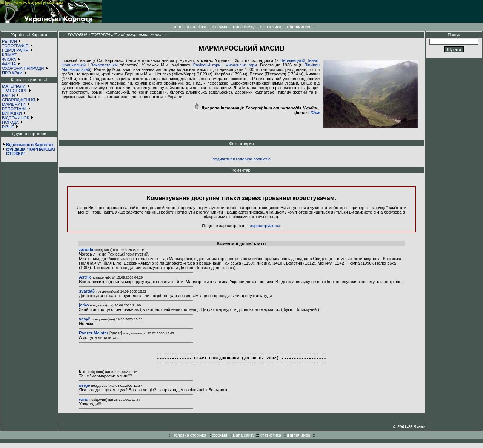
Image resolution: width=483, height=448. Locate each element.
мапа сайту (244, 27)
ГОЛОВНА (78, 35)
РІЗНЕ (8, 127)
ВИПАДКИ (12, 113)
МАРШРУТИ (14, 104)
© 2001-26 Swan (409, 431)
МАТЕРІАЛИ (14, 86)
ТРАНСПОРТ (15, 91)
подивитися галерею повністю (241, 159)
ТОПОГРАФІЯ (15, 46)
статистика (271, 27)
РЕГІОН (9, 41)
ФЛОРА (9, 59)
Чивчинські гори (241, 65)
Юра (315, 112)
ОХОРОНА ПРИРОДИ (23, 68)
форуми (220, 27)
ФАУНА (9, 64)
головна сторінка (190, 27)
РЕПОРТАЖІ (14, 109)
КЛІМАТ (9, 55)
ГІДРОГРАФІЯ (15, 50)
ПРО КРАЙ (12, 73)
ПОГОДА (10, 122)
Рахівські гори (207, 65)
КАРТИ (8, 95)
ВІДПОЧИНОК (15, 118)
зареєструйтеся (265, 226)
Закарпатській (104, 65)
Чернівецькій (293, 60)
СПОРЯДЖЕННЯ (18, 100)
